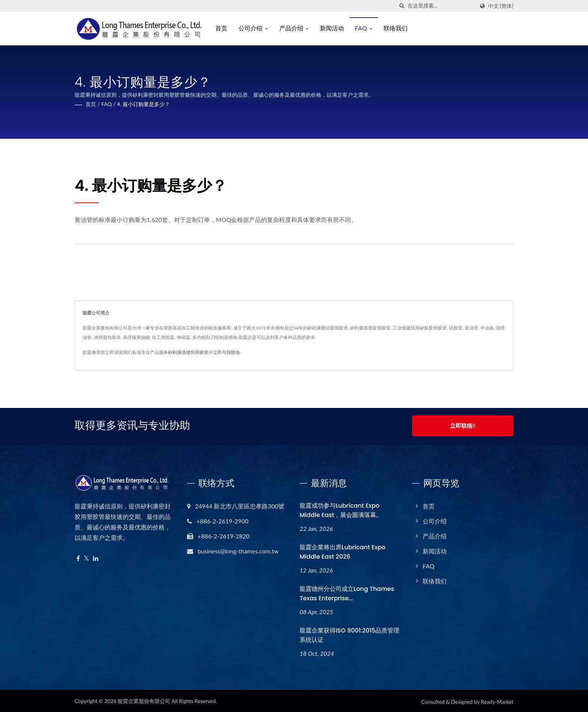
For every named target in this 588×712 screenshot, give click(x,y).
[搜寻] (402, 6)
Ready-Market (497, 700)
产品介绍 (295, 28)
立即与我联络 (226, 352)
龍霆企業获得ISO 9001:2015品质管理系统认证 (349, 634)
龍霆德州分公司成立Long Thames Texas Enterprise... (347, 592)
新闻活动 (334, 28)
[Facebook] (78, 557)
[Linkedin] (96, 557)
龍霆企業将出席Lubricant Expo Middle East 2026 (343, 550)
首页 (223, 28)
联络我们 (397, 28)
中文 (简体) (501, 6)
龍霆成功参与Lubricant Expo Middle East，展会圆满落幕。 (341, 509)
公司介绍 (255, 28)
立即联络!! (463, 426)
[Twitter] (86, 557)
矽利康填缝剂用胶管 (188, 352)
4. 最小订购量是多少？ (143, 104)
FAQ (366, 28)
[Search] (441, 6)
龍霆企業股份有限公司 (144, 699)
